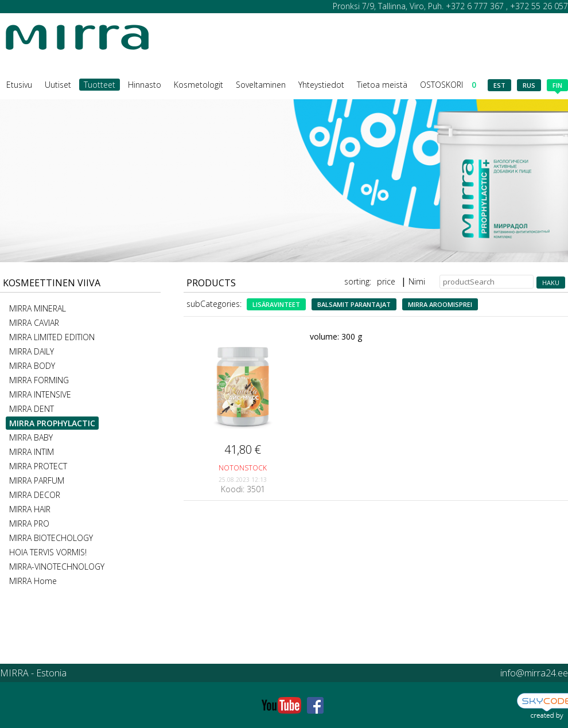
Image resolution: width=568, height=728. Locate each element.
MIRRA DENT (32, 409)
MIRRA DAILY (32, 351)
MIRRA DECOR (35, 495)
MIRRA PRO (29, 523)
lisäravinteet (276, 304)
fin (557, 86)
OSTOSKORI (448, 85)
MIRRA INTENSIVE (40, 394)
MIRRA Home (33, 581)
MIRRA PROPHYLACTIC (52, 423)
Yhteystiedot (321, 85)
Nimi (417, 281)
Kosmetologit (199, 85)
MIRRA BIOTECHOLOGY (51, 538)
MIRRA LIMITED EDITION (52, 337)
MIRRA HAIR (30, 509)
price (386, 281)
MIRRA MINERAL (38, 308)
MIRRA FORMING (39, 380)
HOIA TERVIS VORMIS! (48, 552)
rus (529, 85)
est (499, 85)
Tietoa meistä (382, 85)
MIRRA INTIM (32, 452)
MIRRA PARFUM (37, 480)
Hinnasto (145, 85)
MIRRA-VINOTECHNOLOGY (57, 567)
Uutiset (58, 85)
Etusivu (19, 85)
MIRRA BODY (32, 366)
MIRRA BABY (31, 437)
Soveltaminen (261, 85)
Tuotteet (100, 85)
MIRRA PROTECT (38, 466)
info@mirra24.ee (534, 673)
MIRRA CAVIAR (34, 323)
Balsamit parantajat (354, 304)
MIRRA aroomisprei (440, 304)
